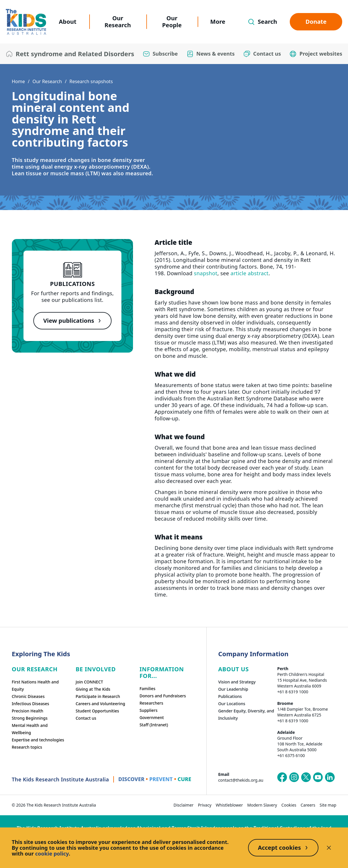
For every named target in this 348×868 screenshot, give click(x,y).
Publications (230, 696)
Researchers (151, 703)
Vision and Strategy (237, 682)
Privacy (205, 805)
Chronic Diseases (28, 696)
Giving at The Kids (93, 689)
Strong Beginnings (30, 718)
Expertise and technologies (38, 740)
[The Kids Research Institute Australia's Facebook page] (282, 777)
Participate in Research (98, 696)
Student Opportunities (97, 711)
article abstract (249, 273)
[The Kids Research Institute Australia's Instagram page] (294, 777)
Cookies (289, 805)
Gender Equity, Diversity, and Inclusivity (246, 714)
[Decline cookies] (329, 848)
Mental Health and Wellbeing (30, 729)
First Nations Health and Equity (35, 685)
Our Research (118, 22)
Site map (328, 805)
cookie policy (52, 854)
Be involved (96, 669)
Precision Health (28, 711)
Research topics (27, 747)
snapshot (206, 273)
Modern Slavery (262, 805)
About (68, 22)
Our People (172, 22)
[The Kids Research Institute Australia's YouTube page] (318, 777)
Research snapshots (91, 81)
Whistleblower (229, 805)
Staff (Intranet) (154, 725)
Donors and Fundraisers (163, 696)
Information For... (162, 672)
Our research (35, 669)
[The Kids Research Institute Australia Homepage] (26, 22)
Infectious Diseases (31, 704)
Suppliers (148, 710)
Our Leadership (233, 689)
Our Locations (232, 704)
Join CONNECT (89, 682)
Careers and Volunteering (100, 704)
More (218, 22)
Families (147, 689)
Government (152, 717)
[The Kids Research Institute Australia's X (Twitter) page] (306, 777)
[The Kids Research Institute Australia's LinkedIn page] (330, 777)
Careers (308, 805)
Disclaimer (184, 805)
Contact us (86, 718)
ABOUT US (234, 669)
